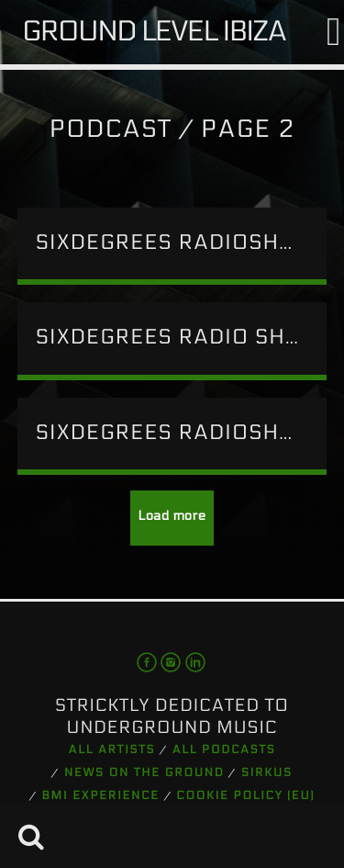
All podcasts (224, 750)
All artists (112, 750)
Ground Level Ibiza (154, 32)
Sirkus (267, 773)
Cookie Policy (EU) (245, 796)
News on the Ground (144, 773)
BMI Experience (101, 796)
